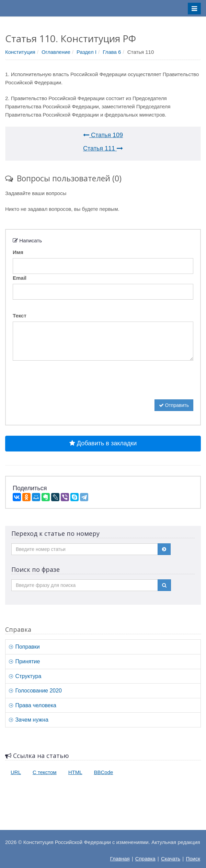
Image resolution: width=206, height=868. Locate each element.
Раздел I (87, 52)
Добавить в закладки (103, 443)
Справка (145, 859)
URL (16, 772)
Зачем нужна (29, 720)
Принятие (24, 661)
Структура (25, 676)
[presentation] (65, 386)
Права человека (33, 705)
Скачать (171, 859)
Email (20, 278)
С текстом (45, 772)
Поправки (24, 647)
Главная (120, 859)
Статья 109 (103, 135)
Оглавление (56, 52)
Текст (20, 316)
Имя (18, 252)
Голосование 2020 (35, 691)
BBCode (104, 772)
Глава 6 (112, 52)
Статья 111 (103, 148)
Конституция (20, 52)
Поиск (193, 859)
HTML (75, 772)
